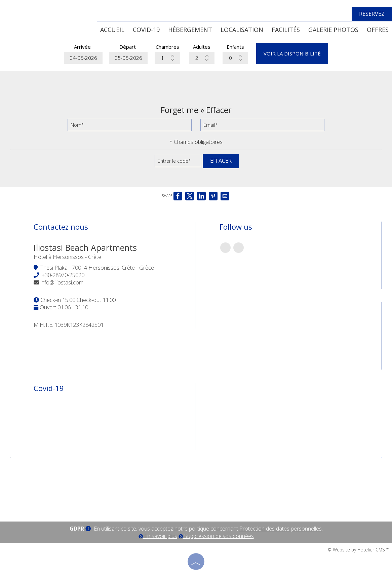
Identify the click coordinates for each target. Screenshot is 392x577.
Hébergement (190, 30)
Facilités (286, 30)
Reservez (372, 14)
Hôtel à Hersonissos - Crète (67, 257)
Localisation (242, 30)
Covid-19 (146, 30)
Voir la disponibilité (292, 53)
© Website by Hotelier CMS (357, 550)
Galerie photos (333, 30)
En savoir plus (158, 536)
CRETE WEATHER (196, 486)
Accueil (112, 30)
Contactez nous (61, 227)
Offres (378, 30)
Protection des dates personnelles (281, 529)
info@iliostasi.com (62, 282)
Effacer (221, 161)
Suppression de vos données (216, 536)
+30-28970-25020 (63, 275)
